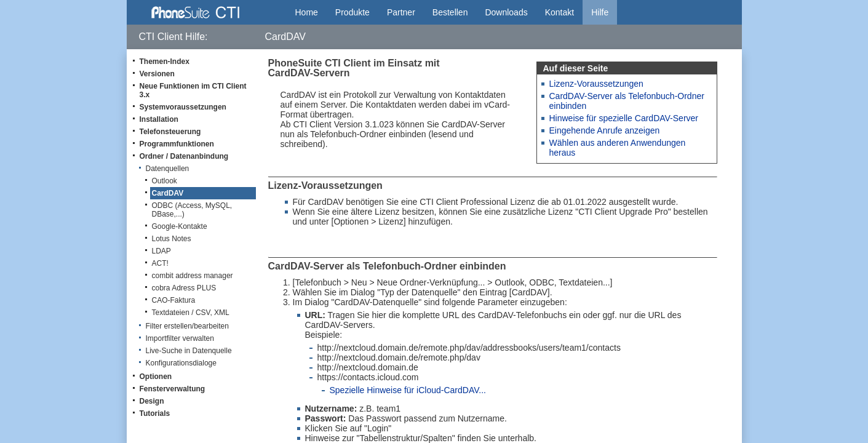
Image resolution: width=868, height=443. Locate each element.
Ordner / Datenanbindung (184, 156)
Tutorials (155, 413)
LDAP (161, 251)
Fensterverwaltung (173, 389)
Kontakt (559, 12)
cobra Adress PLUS (184, 288)
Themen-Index (165, 62)
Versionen (157, 74)
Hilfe (600, 12)
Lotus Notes (172, 239)
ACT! (160, 263)
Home (307, 12)
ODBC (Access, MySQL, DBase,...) (192, 210)
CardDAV (168, 193)
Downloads (506, 12)
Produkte (352, 12)
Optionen (156, 377)
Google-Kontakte (180, 226)
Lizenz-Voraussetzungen (596, 84)
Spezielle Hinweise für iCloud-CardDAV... (408, 390)
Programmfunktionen (177, 144)
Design (152, 401)
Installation (159, 119)
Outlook (165, 181)
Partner (401, 12)
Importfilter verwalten (180, 338)
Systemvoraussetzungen (183, 107)
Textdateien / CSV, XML (191, 313)
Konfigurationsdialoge (181, 363)
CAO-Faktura (174, 300)
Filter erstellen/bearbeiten (187, 326)
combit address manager (193, 276)
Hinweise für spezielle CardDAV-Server (624, 118)
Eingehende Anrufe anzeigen (605, 130)
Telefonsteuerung (170, 132)
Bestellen (450, 12)
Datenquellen (168, 169)
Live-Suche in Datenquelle (189, 351)
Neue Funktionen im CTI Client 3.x (193, 90)
